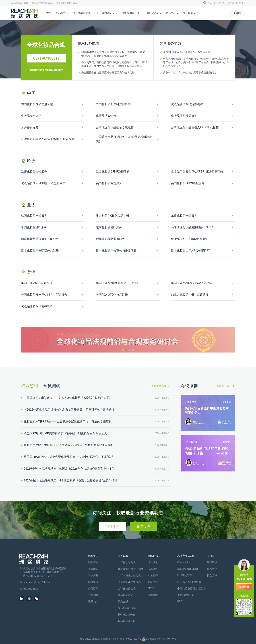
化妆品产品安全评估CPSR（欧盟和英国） (198, 172)
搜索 (237, 13)
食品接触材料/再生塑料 (131, 569)
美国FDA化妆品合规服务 (37, 283)
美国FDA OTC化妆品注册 (112, 295)
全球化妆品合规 (127, 588)
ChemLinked (184, 562)
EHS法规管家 (185, 575)
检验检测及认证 (132, 13)
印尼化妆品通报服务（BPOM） (41, 239)
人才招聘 (93, 595)
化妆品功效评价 (106, 116)
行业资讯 (30, 386)
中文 (210, 3)
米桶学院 (153, 595)
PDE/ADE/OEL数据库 (189, 582)
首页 (49, 13)
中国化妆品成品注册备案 (37, 104)
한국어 (242, 3)
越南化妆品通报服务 (109, 227)
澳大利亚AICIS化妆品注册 (112, 216)
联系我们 (93, 602)
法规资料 (153, 569)
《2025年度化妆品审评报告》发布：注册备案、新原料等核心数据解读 (69, 410)
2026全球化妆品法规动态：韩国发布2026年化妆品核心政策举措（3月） (70, 469)
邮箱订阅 (112, 526)
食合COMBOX (185, 595)
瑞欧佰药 (212, 569)
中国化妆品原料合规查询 (191, 588)
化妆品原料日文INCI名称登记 (190, 239)
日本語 (231, 3)
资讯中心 (172, 13)
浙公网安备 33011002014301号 (159, 639)
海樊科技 (212, 562)
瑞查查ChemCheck (188, 569)
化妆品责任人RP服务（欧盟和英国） (45, 183)
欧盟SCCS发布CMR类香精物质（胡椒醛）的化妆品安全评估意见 (65, 433)
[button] (123, 350)
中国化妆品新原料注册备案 (113, 104)
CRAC (151, 588)
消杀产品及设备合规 (129, 582)
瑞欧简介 (93, 562)
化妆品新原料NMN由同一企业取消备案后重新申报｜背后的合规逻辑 (67, 421)
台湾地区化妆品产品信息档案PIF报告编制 (48, 139)
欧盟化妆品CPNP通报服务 (113, 172)
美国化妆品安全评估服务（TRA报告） (46, 295)
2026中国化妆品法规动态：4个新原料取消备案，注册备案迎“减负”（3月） (72, 480)
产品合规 (62, 13)
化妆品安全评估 (31, 116)
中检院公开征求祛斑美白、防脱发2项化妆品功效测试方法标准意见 (66, 398)
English (220, 3)
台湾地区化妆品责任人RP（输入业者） (196, 127)
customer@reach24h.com (46, 70)
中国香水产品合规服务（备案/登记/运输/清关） (124, 139)
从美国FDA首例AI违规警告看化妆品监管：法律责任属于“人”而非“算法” (69, 457)
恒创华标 (212, 575)
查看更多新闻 (159, 386)
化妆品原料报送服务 (184, 116)
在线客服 (244, 587)
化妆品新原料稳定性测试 (187, 104)
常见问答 (52, 386)
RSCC (180, 602)
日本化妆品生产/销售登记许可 (190, 251)
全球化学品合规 (127, 562)
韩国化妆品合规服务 (34, 216)
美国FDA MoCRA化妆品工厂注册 (117, 283)
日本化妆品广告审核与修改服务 (116, 251)
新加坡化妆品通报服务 (110, 239)
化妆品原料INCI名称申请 (37, 306)
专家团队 (93, 569)
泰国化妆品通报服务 (34, 227)
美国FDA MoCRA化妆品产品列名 (192, 283)
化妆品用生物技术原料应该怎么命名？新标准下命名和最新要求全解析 (68, 445)
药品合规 (123, 602)
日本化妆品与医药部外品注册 (40, 251)
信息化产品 (154, 13)
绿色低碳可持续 (83, 13)
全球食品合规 (125, 595)
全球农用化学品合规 (129, 575)
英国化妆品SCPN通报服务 (188, 183)
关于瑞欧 (189, 13)
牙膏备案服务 (30, 127)
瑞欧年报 (93, 582)
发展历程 (93, 575)
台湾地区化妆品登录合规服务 (115, 127)
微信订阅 (144, 526)
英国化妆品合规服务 (109, 183)
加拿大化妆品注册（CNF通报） (191, 295)
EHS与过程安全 (107, 13)
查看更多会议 (224, 386)
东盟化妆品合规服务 (184, 216)
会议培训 (153, 582)
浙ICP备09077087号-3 (130, 639)
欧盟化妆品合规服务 (34, 172)
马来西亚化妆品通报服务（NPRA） (194, 227)
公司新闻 (93, 588)
